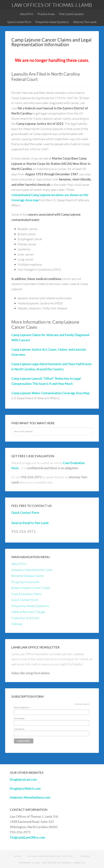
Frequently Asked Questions (30, 606)
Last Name (19, 729)
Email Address (22, 708)
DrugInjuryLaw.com (23, 779)
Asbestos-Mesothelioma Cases (32, 570)
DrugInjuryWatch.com (25, 788)
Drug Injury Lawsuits (25, 582)
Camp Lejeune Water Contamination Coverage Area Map (50, 393)
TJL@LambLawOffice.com (28, 837)
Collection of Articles (25, 618)
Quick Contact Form (25, 513)
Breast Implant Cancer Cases (31, 588)
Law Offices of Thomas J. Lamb (52, 5)
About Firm (19, 564)
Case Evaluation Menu (26, 594)
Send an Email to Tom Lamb (30, 523)
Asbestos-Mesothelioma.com (30, 797)
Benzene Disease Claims (28, 576)
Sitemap (17, 624)
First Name (19, 718)
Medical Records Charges (28, 612)
